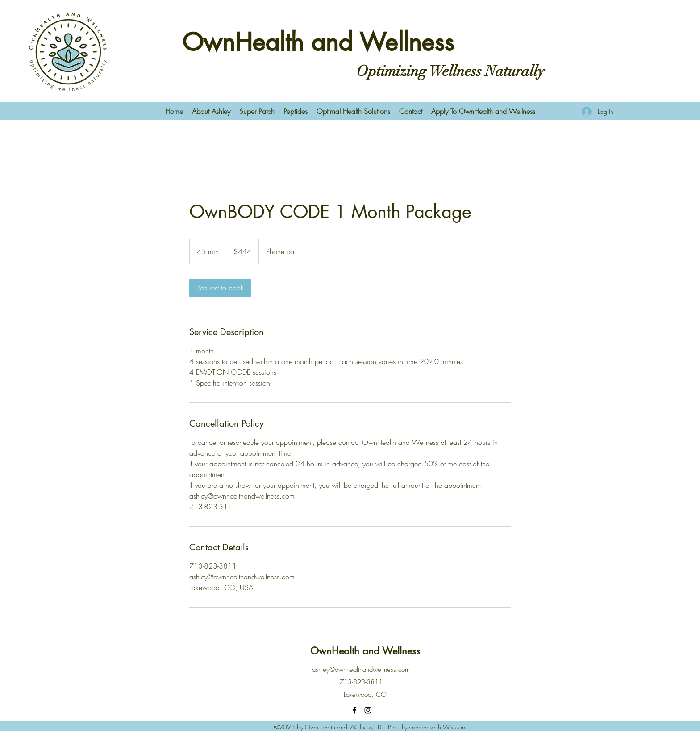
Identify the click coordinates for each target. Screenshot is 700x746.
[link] (220, 288)
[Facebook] (354, 710)
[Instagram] (368, 710)
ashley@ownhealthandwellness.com (361, 670)
